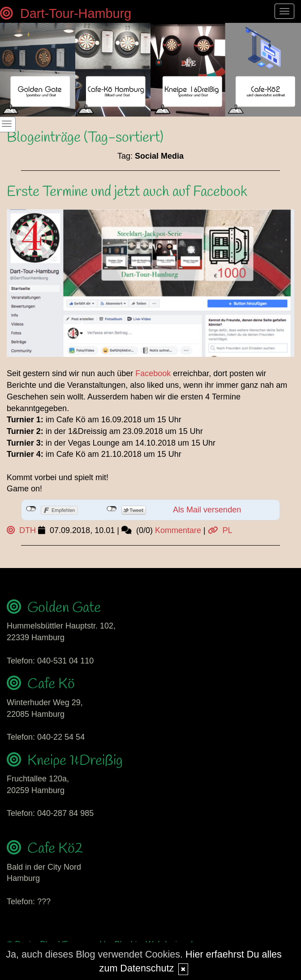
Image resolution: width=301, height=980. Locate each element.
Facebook (153, 373)
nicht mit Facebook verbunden (31, 509)
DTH (21, 530)
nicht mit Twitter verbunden (112, 509)
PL (220, 530)
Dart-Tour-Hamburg (66, 13)
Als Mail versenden (207, 510)
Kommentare (178, 530)
